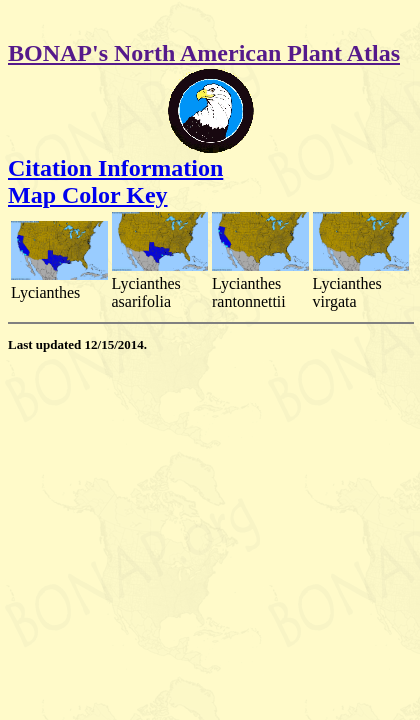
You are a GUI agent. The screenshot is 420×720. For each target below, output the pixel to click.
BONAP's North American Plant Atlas (204, 53)
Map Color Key (88, 195)
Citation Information (115, 168)
